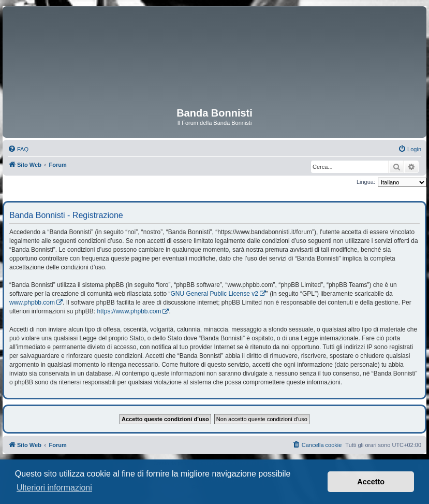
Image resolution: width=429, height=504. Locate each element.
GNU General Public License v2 (214, 294)
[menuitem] (18, 149)
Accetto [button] (371, 482)
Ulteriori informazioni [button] (54, 488)
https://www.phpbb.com (129, 311)
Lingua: (366, 182)
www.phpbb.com (32, 303)
